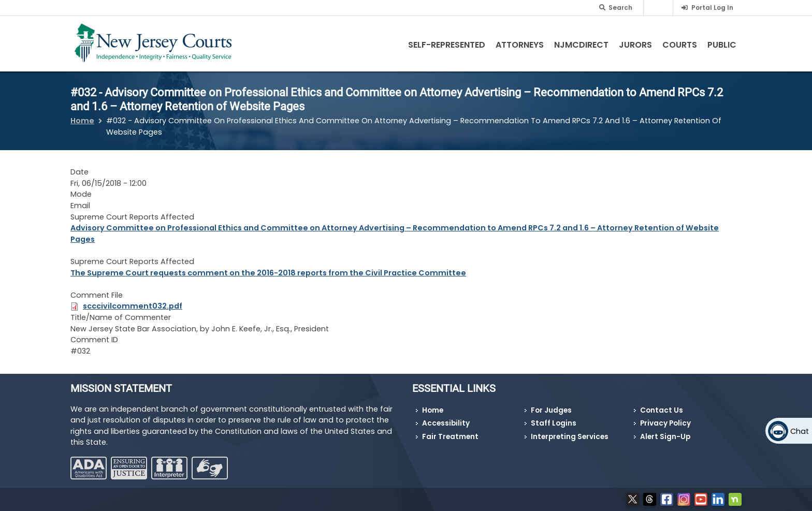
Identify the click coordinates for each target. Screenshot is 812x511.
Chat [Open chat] (800, 431)
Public (722, 45)
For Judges (551, 410)
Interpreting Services (570, 437)
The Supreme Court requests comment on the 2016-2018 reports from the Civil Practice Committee (268, 273)
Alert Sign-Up (665, 437)
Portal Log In (712, 8)
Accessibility (446, 423)
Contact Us (662, 410)
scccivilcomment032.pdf (133, 306)
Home (82, 121)
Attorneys (520, 45)
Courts (680, 45)
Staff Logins (554, 423)
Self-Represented (447, 45)
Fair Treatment (450, 437)
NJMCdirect (581, 45)
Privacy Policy (665, 423)
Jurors (635, 45)
